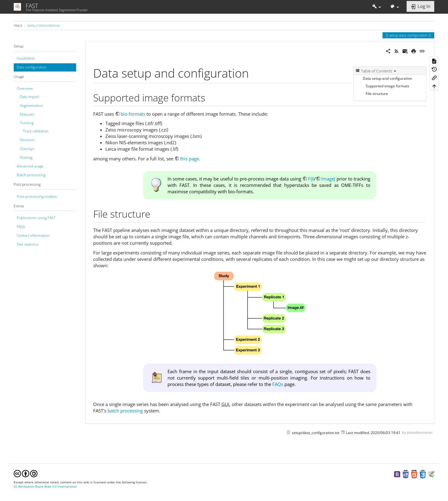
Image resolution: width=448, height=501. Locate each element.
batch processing (125, 411)
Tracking (27, 123)
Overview (25, 88)
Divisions (27, 140)
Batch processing (31, 175)
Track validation (36, 131)
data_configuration (44, 26)
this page (189, 159)
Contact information (33, 235)
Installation (26, 58)
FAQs (21, 227)
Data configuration (32, 67)
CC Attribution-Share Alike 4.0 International (45, 487)
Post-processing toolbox (37, 196)
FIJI (311, 179)
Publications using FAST (36, 218)
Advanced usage (30, 166)
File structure (377, 94)
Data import (30, 97)
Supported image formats (388, 86)
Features (27, 114)
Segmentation (31, 105)
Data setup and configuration (387, 78)
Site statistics (28, 244)
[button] (377, 7)
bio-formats (133, 114)
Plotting (26, 158)
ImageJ (328, 179)
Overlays (27, 149)
